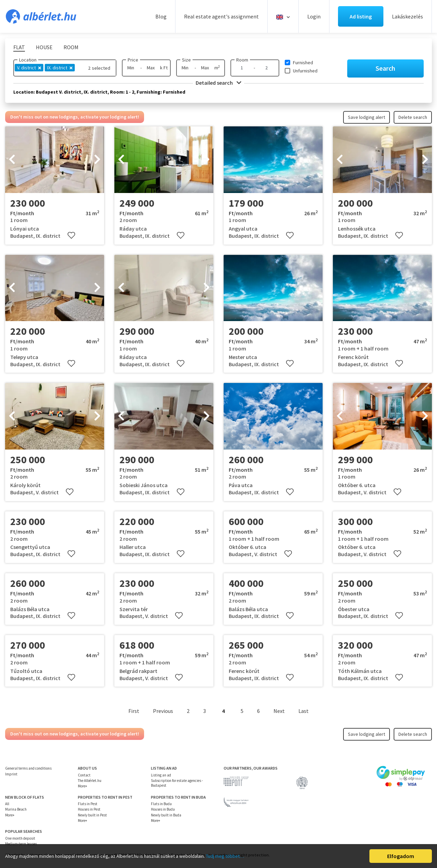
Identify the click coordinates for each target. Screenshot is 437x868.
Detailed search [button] (218, 83)
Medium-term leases (21, 844)
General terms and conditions (28, 768)
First (134, 711)
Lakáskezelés (407, 16)
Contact (84, 775)
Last (304, 711)
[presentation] (12, 160)
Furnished (303, 63)
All (7, 804)
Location (28, 60)
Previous (163, 711)
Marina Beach (16, 809)
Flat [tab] (19, 47)
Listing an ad (161, 775)
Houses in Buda (163, 809)
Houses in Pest (89, 809)
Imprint (11, 774)
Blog (161, 16)
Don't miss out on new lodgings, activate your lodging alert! (75, 117)
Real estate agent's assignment (221, 16)
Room (242, 60)
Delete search (413, 117)
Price (133, 60)
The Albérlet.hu (90, 781)
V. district (29, 68)
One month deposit (20, 838)
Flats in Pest (88, 804)
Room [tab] (71, 47)
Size (186, 60)
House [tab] (44, 47)
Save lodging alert (366, 117)
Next (279, 711)
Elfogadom (401, 856)
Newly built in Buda (166, 815)
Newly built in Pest (92, 815)
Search (385, 68)
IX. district (60, 68)
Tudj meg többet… (225, 856)
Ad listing (361, 16)
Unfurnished (305, 71)
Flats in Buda (161, 804)
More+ (82, 786)
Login (314, 16)
